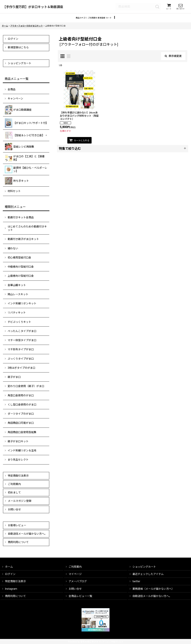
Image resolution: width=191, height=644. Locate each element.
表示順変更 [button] (173, 59)
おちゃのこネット (89, 642)
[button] (132, 20)
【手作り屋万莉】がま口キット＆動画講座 (33, 7)
